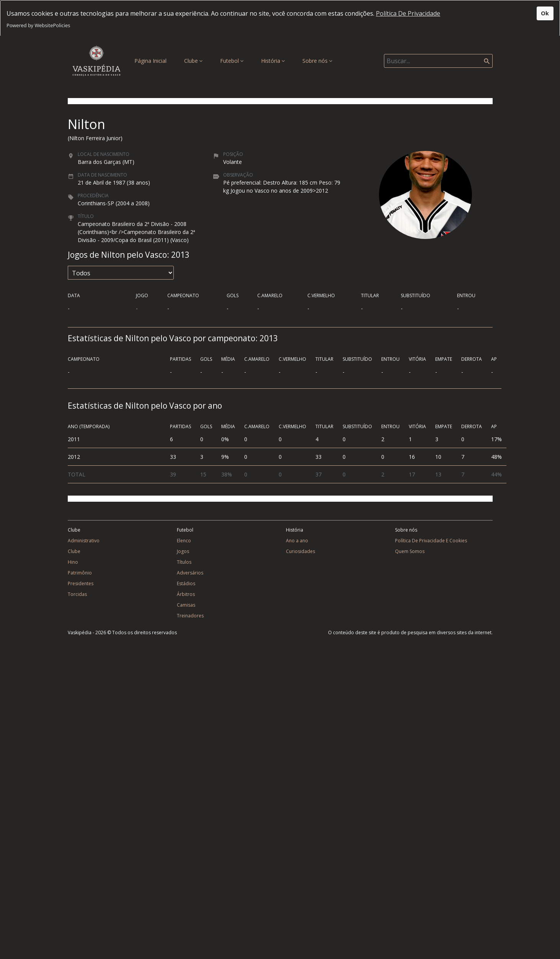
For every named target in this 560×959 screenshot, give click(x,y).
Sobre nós (317, 61)
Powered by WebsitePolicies (38, 25)
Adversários (190, 573)
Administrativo (84, 541)
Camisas (186, 605)
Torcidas (77, 594)
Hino (73, 562)
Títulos (184, 562)
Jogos (183, 551)
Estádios (186, 583)
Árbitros (186, 594)
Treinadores (190, 616)
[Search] (438, 61)
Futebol (232, 61)
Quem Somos (410, 551)
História (273, 61)
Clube (193, 61)
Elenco (184, 541)
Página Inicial (152, 60)
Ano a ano (297, 541)
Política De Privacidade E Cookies (431, 541)
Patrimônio (80, 573)
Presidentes (81, 583)
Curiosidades (300, 551)
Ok (545, 13)
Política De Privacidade (408, 13)
